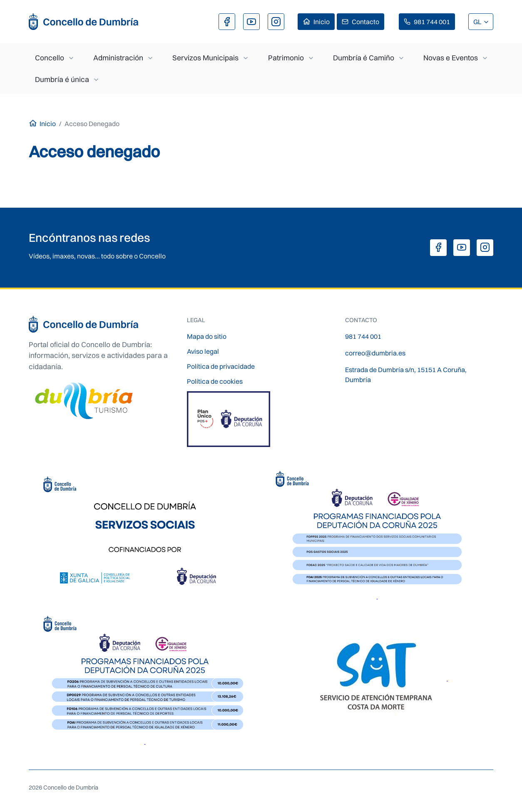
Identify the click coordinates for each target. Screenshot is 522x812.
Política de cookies (215, 381)
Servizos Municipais (205, 58)
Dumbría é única (62, 79)
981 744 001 (432, 22)
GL (478, 22)
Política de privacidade (221, 366)
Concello (50, 58)
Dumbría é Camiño (364, 58)
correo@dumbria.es (375, 353)
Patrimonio (286, 58)
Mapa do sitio (207, 336)
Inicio (322, 22)
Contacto (365, 22)
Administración (118, 58)
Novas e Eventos (451, 58)
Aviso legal (203, 351)
